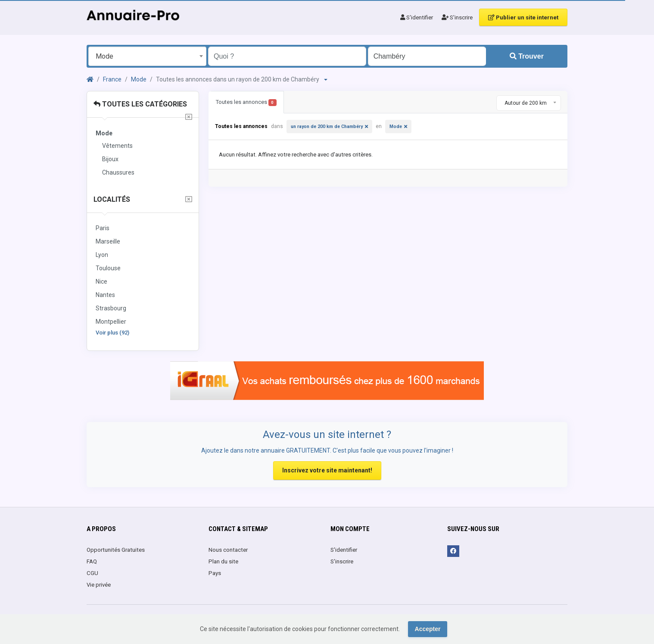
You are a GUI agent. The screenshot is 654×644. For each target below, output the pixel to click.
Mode (139, 79)
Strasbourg (111, 308)
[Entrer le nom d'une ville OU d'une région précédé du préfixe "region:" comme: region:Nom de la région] (427, 56)
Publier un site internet (523, 17)
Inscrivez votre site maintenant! (327, 470)
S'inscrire (457, 17)
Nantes (105, 295)
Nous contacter (228, 550)
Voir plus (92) (112, 333)
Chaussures (118, 172)
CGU (92, 573)
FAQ (92, 561)
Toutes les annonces (246, 102)
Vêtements (117, 146)
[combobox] (147, 56)
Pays (215, 573)
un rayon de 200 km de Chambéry (327, 127)
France (112, 79)
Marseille (108, 241)
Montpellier (111, 322)
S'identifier (417, 17)
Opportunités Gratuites (116, 550)
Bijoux (110, 159)
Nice (101, 281)
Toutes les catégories (140, 104)
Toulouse (108, 268)
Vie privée (99, 585)
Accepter (428, 629)
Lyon (102, 255)
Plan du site (223, 561)
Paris (103, 228)
